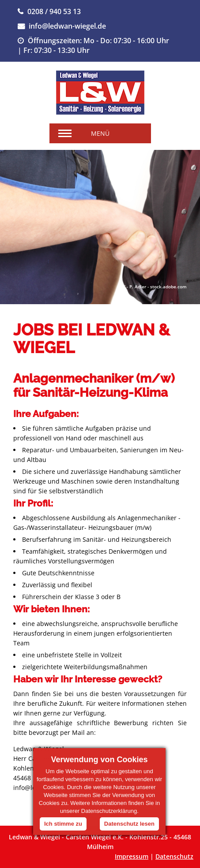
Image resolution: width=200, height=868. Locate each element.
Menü (100, 133)
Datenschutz (174, 856)
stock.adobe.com (168, 287)
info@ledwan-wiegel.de (67, 26)
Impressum (132, 856)
